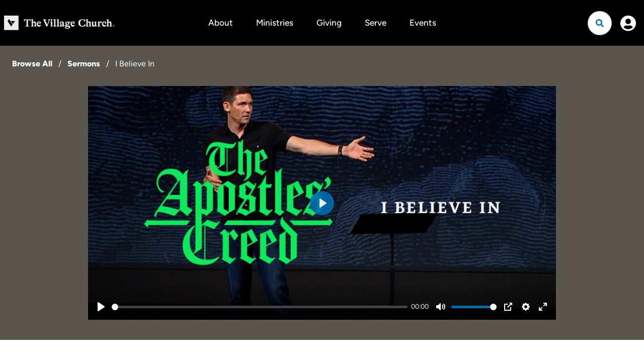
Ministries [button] (275, 23)
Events (423, 23)
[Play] (101, 307)
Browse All (32, 64)
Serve (376, 23)
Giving (329, 23)
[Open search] (600, 23)
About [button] (221, 23)
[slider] (260, 307)
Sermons (84, 64)
